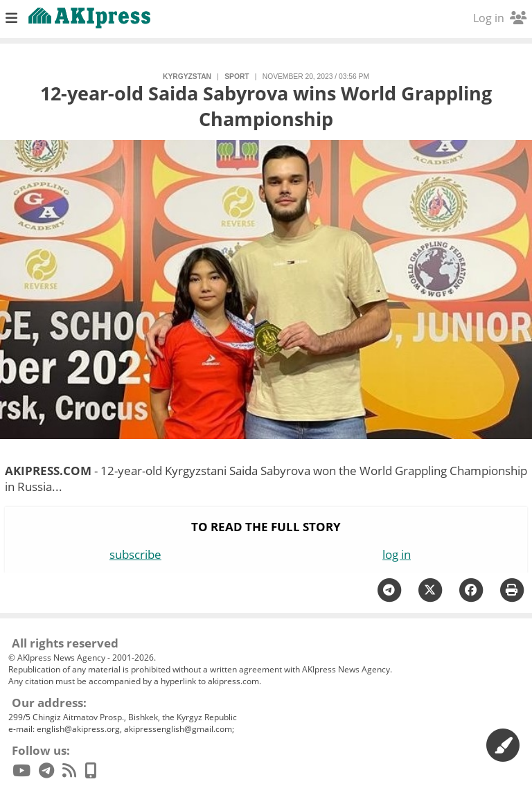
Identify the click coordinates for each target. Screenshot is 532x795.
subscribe (135, 554)
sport (237, 77)
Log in (500, 18)
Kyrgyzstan (187, 77)
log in (397, 554)
